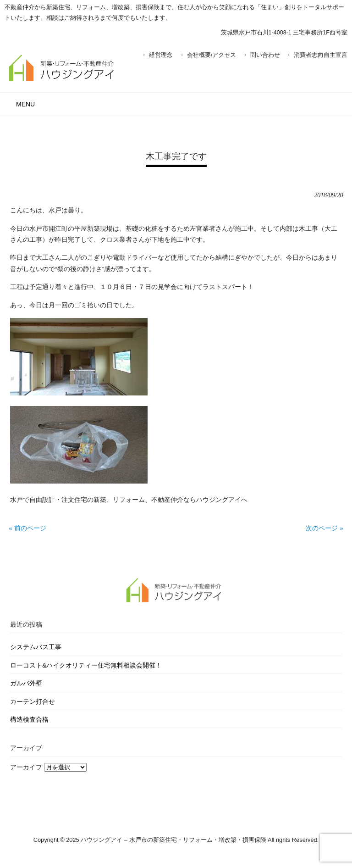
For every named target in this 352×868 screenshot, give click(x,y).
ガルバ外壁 (26, 683)
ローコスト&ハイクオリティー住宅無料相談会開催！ (86, 665)
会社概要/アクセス (212, 55)
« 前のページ (27, 528)
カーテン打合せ (33, 702)
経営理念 (161, 55)
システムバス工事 (36, 647)
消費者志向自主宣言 (321, 55)
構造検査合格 (29, 720)
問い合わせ (265, 55)
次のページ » (324, 528)
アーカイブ (26, 767)
